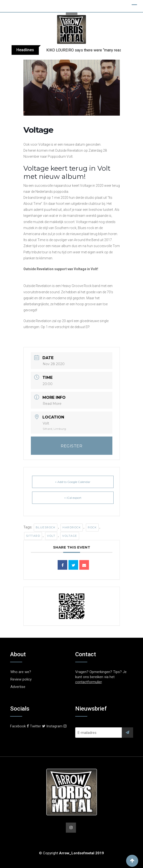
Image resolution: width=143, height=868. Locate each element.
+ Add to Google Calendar (73, 482)
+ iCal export (73, 498)
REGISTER (71, 446)
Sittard (33, 536)
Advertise (18, 687)
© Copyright (71, 853)
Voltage (70, 536)
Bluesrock (46, 527)
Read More (52, 404)
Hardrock (72, 527)
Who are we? (21, 672)
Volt (51, 536)
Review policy (21, 679)
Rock (92, 527)
